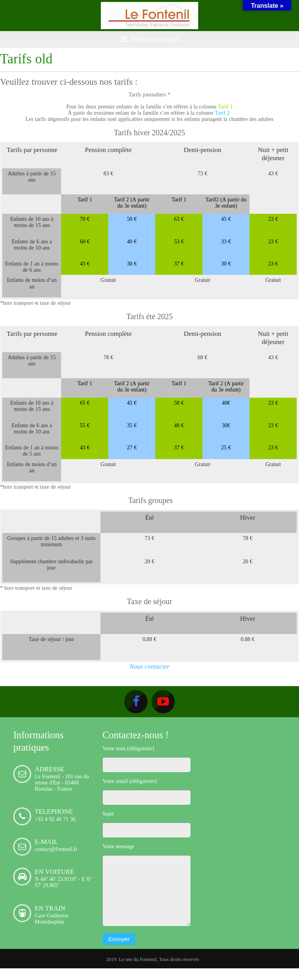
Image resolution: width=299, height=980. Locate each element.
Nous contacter (149, 666)
